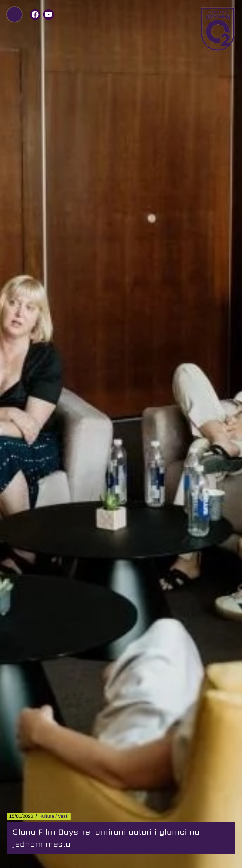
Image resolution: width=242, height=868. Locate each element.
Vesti (63, 816)
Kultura (47, 816)
